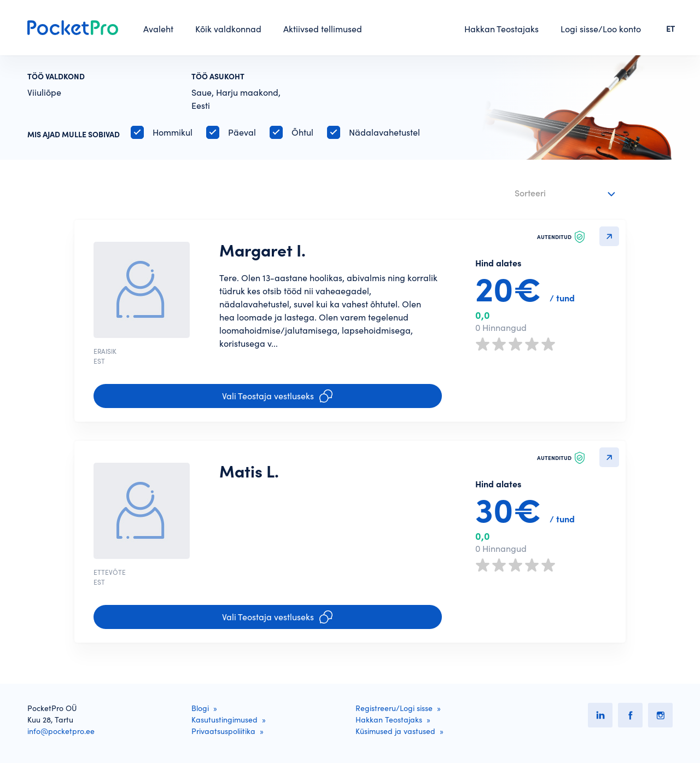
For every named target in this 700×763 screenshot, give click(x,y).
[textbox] (558, 191)
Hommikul (173, 132)
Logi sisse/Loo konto (601, 29)
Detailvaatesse (609, 236)
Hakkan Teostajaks (501, 29)
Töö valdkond (56, 77)
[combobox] (566, 194)
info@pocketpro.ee (61, 731)
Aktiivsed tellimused (323, 29)
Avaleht (158, 29)
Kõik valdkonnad (228, 29)
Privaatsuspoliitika (223, 731)
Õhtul (302, 132)
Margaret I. (262, 251)
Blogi (200, 708)
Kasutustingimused (224, 720)
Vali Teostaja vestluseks (277, 396)
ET (670, 29)
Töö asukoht (218, 77)
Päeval (242, 132)
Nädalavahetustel (384, 132)
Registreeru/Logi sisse (394, 708)
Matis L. (249, 471)
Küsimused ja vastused (395, 731)
